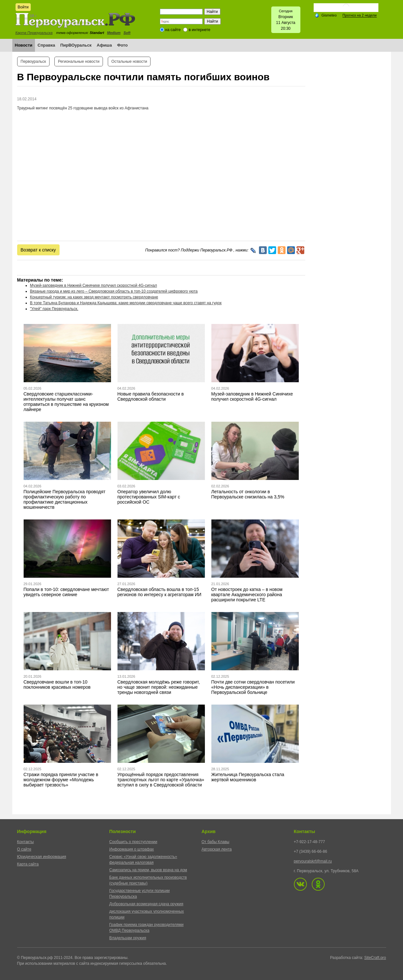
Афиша (104, 45)
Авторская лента (217, 849)
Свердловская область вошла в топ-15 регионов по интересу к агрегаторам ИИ (159, 592)
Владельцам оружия (128, 938)
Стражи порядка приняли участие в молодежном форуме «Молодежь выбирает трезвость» (61, 780)
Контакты (26, 842)
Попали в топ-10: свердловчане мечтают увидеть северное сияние (66, 592)
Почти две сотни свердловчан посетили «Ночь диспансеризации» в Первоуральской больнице (253, 687)
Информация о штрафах (132, 849)
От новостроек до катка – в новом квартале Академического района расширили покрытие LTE (247, 595)
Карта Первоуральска (34, 33)
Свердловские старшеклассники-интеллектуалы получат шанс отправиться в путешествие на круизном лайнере (66, 402)
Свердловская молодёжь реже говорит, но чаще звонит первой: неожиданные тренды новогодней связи (159, 687)
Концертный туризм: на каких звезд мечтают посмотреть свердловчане (94, 297)
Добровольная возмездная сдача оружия (146, 904)
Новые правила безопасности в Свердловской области (151, 396)
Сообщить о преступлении (133, 842)
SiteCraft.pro (375, 958)
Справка (46, 45)
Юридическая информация (42, 857)
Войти (23, 7)
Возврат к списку (38, 250)
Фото (123, 45)
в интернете (200, 30)
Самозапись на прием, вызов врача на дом (148, 870)
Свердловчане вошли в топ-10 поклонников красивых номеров (57, 685)
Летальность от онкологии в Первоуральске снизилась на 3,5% (248, 494)
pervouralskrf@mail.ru (313, 861)
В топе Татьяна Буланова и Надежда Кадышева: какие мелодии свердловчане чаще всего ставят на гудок (126, 303)
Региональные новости (79, 61)
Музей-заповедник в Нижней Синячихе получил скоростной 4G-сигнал (94, 285)
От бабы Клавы (216, 842)
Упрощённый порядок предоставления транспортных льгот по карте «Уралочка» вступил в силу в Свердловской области (161, 780)
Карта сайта (28, 864)
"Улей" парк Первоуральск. (54, 309)
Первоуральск (33, 61)
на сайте (173, 30)
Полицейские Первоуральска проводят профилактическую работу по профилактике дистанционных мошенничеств (65, 499)
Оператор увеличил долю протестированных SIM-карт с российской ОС (149, 497)
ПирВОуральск (76, 45)
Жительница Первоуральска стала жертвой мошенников (248, 777)
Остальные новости (129, 61)
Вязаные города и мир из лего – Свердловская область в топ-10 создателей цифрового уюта (114, 291)
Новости (24, 45)
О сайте (24, 849)
